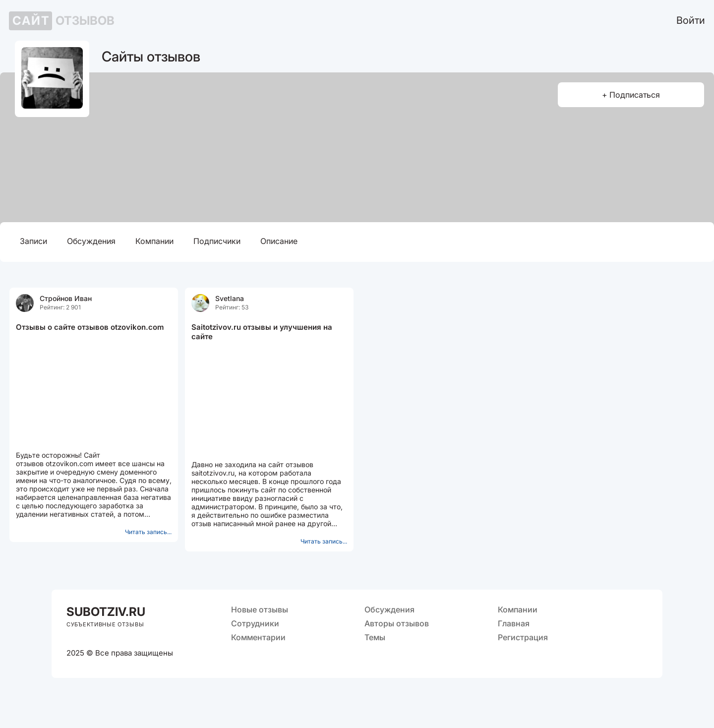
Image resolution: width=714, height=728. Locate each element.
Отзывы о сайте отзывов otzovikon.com (90, 327)
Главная (514, 623)
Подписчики (217, 241)
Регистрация (523, 637)
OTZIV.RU (106, 612)
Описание (279, 241)
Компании (154, 241)
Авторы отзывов (397, 623)
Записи (33, 241)
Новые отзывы (260, 609)
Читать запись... (148, 532)
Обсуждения (91, 241)
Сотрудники (255, 623)
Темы (375, 637)
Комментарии (258, 637)
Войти (691, 20)
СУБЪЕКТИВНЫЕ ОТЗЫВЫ (105, 624)
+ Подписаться (631, 95)
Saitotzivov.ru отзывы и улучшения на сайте (262, 332)
